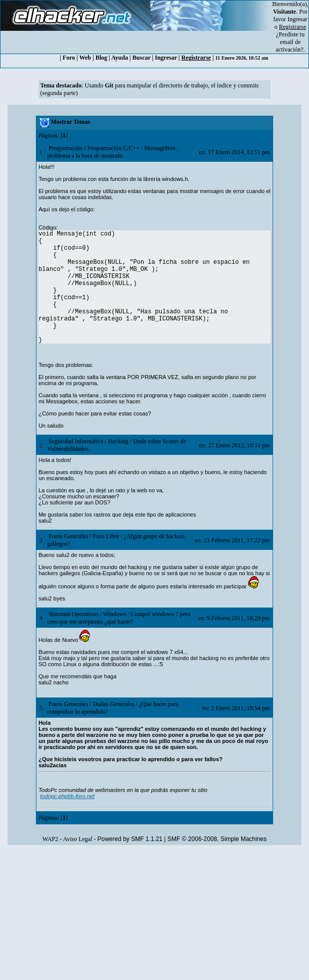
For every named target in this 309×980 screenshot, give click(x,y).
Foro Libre (106, 536)
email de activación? (290, 46)
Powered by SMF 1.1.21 (130, 839)
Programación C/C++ (114, 148)
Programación (65, 148)
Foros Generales (68, 536)
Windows (115, 614)
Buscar (142, 58)
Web (85, 58)
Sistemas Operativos (73, 614)
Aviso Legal (77, 839)
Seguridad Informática (76, 441)
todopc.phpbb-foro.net (67, 796)
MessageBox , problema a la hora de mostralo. (113, 152)
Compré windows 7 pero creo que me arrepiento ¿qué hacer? (119, 618)
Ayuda (120, 58)
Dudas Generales (114, 704)
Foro (69, 58)
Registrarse (196, 58)
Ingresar (298, 19)
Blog (101, 58)
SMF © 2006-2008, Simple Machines (217, 839)
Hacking (118, 441)
